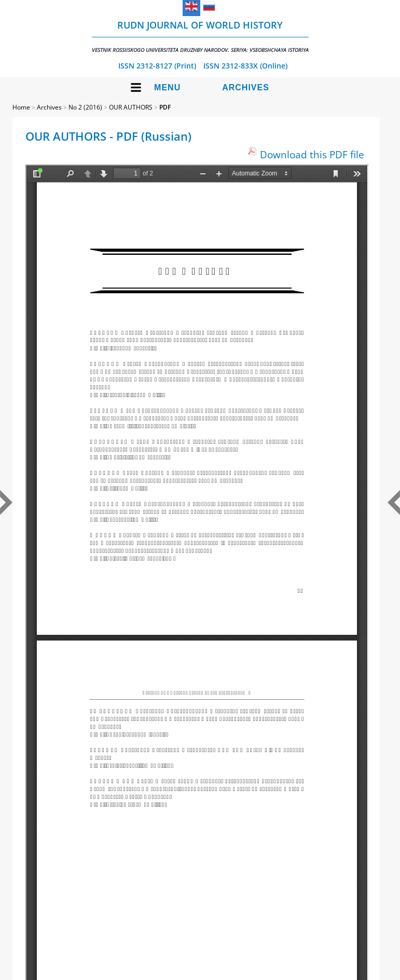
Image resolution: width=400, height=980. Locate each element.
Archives (246, 87)
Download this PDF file (312, 154)
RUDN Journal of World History (200, 36)
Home (21, 107)
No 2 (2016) (85, 107)
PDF (165, 107)
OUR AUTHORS (131, 107)
